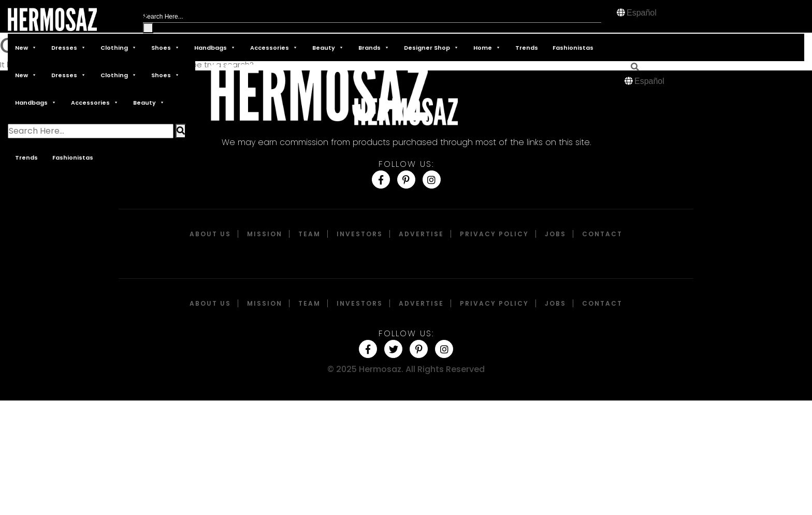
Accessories (274, 47)
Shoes (165, 47)
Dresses (69, 47)
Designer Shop (431, 47)
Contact (602, 234)
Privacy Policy (494, 234)
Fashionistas (573, 48)
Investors (360, 234)
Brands (374, 47)
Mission (265, 234)
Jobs (555, 234)
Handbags (215, 47)
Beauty (328, 47)
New (26, 47)
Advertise (421, 234)
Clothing (119, 47)
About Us (210, 234)
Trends (527, 48)
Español (642, 13)
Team (309, 234)
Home (487, 47)
